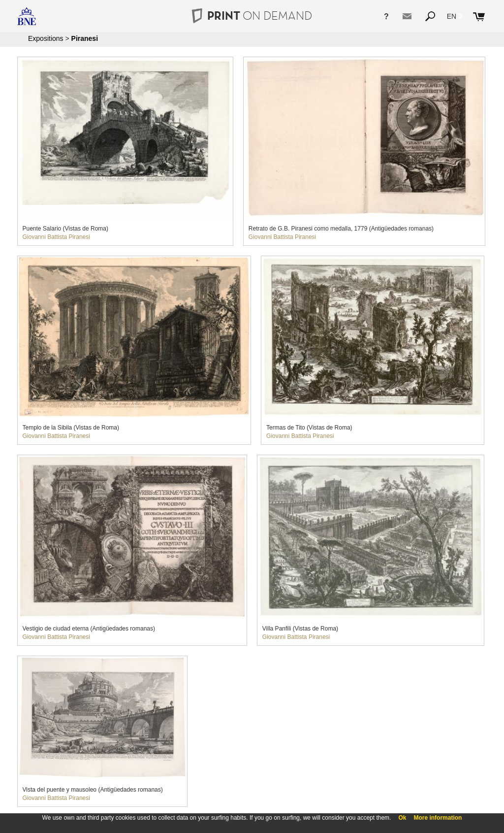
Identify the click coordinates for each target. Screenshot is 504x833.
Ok (402, 818)
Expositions (46, 38)
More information (438, 818)
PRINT (252, 16)
